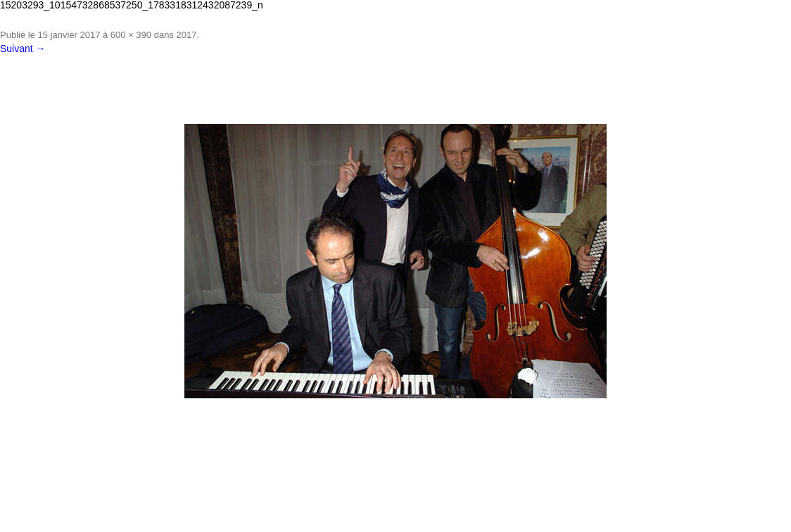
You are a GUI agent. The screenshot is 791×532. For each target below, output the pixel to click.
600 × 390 (131, 35)
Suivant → (23, 49)
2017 (186, 35)
